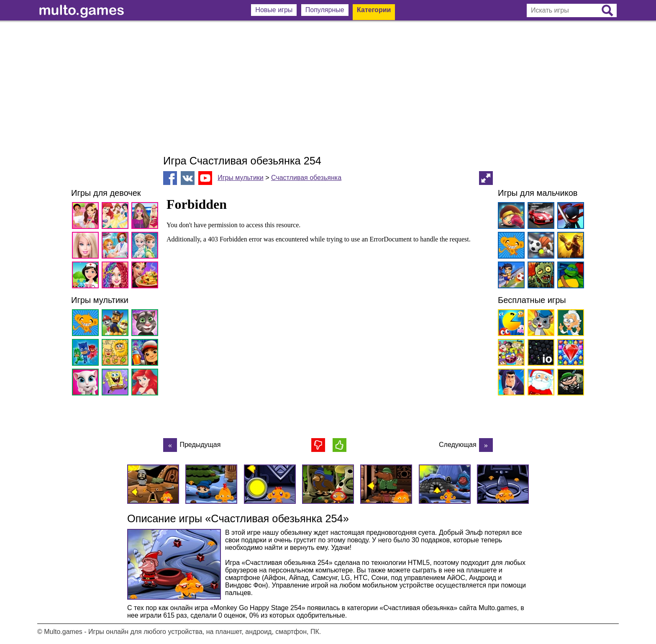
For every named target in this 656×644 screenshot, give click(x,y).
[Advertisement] (328, 88)
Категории (374, 10)
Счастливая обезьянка (306, 178)
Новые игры (274, 10)
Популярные (325, 10)
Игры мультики (241, 178)
